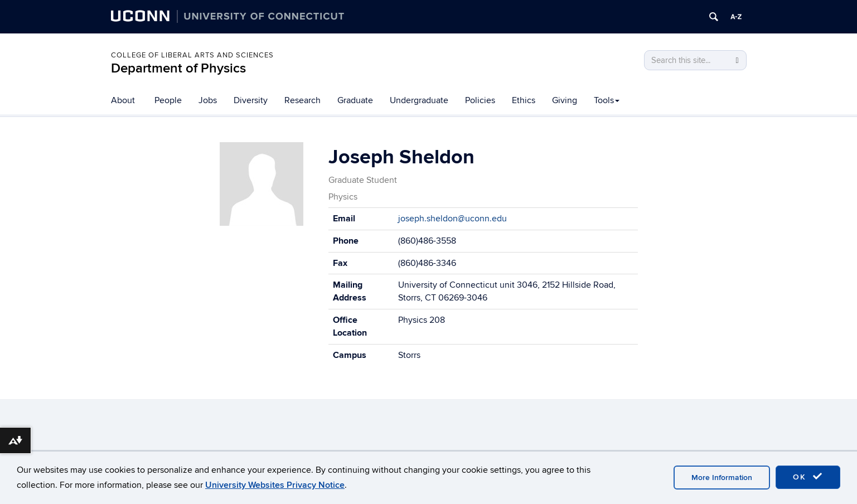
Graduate (355, 100)
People (168, 100)
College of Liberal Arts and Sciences (192, 55)
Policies (480, 100)
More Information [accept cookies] (722, 478)
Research (302, 100)
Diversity (251, 100)
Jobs (208, 100)
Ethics (524, 100)
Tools (607, 100)
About (123, 100)
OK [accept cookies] (808, 477)
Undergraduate (419, 100)
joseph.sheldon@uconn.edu (452, 219)
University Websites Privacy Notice (275, 485)
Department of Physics (178, 68)
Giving (565, 100)
